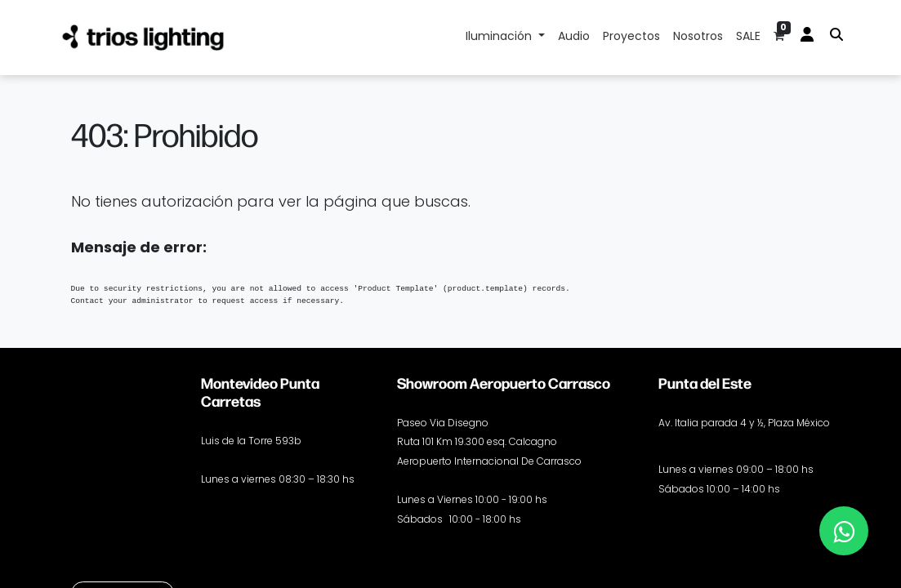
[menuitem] (574, 38)
